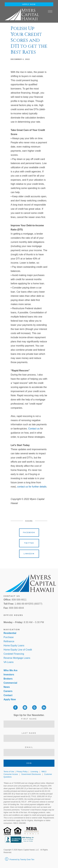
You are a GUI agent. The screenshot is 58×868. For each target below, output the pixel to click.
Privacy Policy (22, 772)
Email (29, 747)
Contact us (34, 429)
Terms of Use (9, 772)
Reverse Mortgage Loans (17, 658)
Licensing (34, 772)
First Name (29, 719)
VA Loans (9, 662)
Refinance (9, 641)
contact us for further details (32, 487)
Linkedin (29, 554)
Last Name (29, 733)
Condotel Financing (14, 654)
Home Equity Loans (14, 646)
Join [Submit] (29, 763)
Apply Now (29, 4)
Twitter (29, 543)
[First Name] (29, 724)
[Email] (29, 753)
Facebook (29, 532)
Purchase (9, 637)
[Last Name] (29, 738)
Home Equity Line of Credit (18, 650)
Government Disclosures (31, 774)
